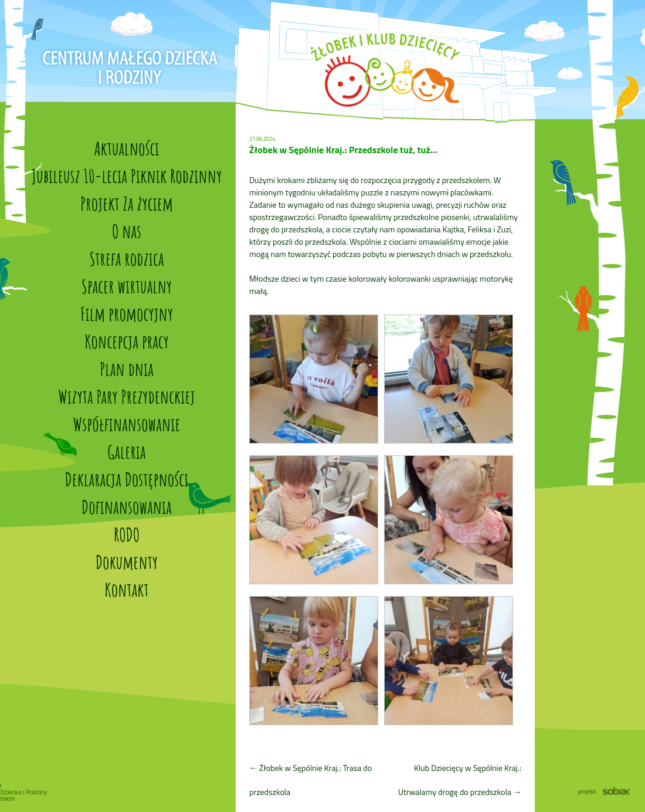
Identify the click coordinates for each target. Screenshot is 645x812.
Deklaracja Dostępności (127, 479)
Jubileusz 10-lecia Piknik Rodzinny (127, 176)
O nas (127, 231)
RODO (127, 534)
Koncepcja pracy (127, 341)
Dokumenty (127, 562)
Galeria (126, 451)
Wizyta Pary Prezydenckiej (126, 396)
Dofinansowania (127, 507)
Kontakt (126, 589)
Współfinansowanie (126, 424)
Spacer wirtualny (127, 286)
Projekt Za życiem (127, 203)
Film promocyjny (127, 314)
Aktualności (126, 148)
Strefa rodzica (127, 258)
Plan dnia (127, 369)
